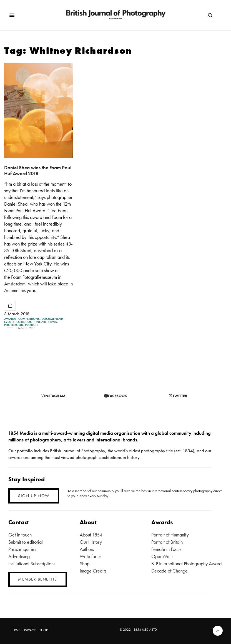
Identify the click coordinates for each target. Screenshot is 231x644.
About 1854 (91, 535)
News (53, 322)
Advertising (19, 556)
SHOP (43, 630)
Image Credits (93, 571)
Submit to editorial (26, 542)
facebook (116, 396)
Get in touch (20, 535)
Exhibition (24, 322)
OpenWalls (162, 556)
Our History (91, 542)
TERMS (16, 630)
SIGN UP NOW (34, 496)
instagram (53, 396)
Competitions (29, 319)
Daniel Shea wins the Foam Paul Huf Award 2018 (38, 170)
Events (9, 322)
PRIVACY (30, 630)
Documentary (53, 319)
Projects (32, 325)
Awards (10, 319)
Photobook (14, 325)
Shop (85, 563)
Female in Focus (166, 549)
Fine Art (40, 322)
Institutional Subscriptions (32, 563)
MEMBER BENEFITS (38, 579)
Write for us (91, 556)
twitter (178, 396)
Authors (87, 549)
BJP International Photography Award (186, 563)
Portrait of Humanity (170, 535)
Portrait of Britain (167, 542)
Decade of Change (170, 571)
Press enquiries (22, 549)
